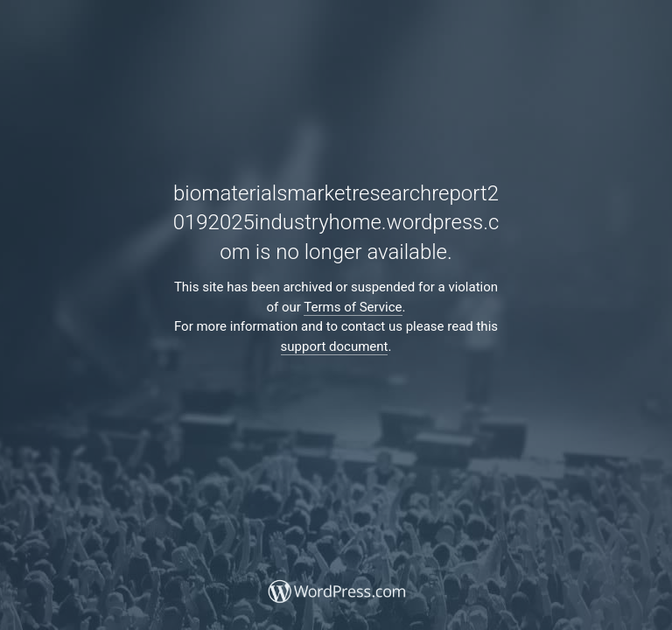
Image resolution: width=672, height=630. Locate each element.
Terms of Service (353, 307)
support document (335, 346)
